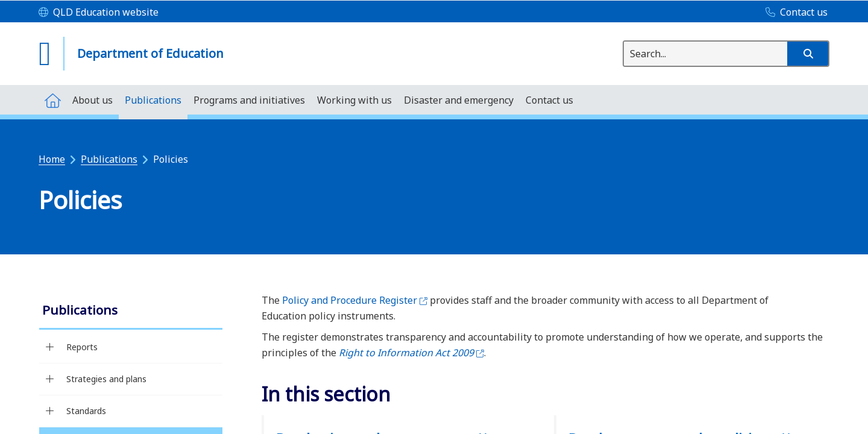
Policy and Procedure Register (355, 300)
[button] (808, 54)
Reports (82, 347)
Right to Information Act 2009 (411, 353)
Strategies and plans (106, 379)
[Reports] (50, 347)
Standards (86, 411)
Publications (109, 159)
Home (52, 159)
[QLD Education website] (99, 13)
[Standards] (50, 411)
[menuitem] (52, 100)
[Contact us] (794, 13)
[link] (131, 311)
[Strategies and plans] (50, 379)
